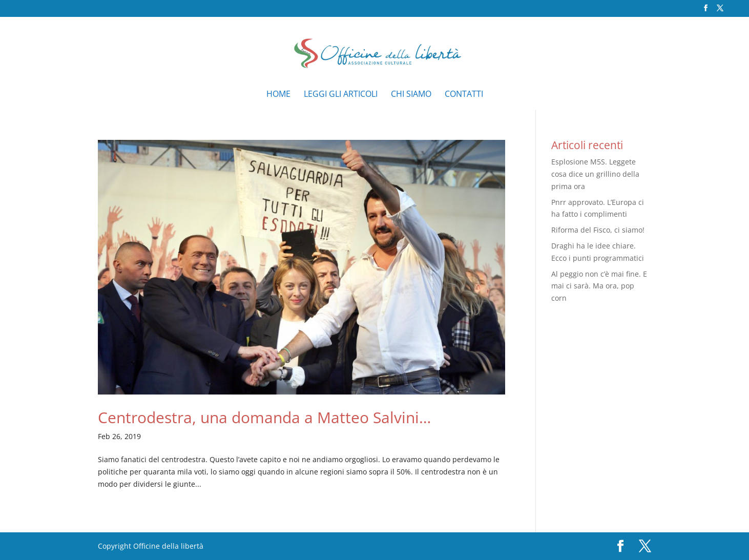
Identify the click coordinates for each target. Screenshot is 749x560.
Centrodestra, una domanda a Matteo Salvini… (264, 417)
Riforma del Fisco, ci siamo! (598, 230)
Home (278, 95)
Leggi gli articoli (341, 95)
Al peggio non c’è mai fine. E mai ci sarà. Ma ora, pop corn (599, 286)
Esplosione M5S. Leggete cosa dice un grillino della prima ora (595, 174)
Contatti (464, 95)
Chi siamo (411, 95)
